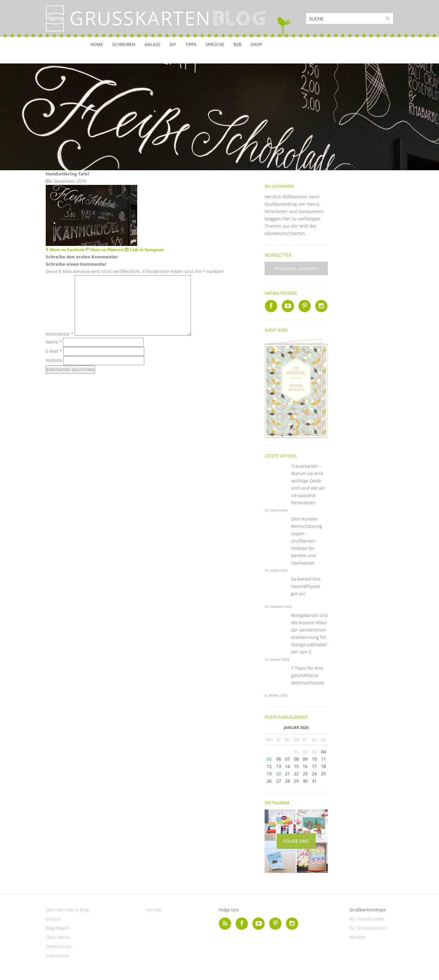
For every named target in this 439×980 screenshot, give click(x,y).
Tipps (191, 44)
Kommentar (60, 334)
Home (97, 44)
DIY (173, 44)
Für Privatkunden (367, 919)
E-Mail (54, 351)
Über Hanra (58, 937)
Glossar (53, 919)
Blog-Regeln (58, 928)
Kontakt (154, 910)
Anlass (152, 44)
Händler (358, 937)
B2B (237, 44)
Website (54, 360)
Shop (256, 44)
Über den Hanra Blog (67, 910)
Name (54, 342)
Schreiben (124, 44)
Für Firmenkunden (368, 928)
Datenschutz (59, 946)
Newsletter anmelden (296, 268)
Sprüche (215, 44)
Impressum (57, 955)
